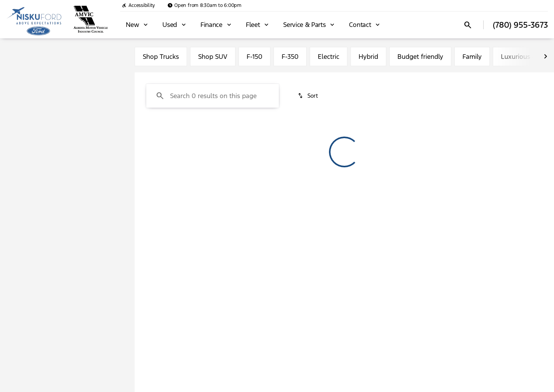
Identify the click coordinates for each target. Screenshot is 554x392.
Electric (329, 58)
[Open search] (468, 25)
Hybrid (368, 58)
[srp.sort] (308, 97)
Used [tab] (108, 58)
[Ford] (18, 95)
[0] (25, 184)
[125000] (105, 184)
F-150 (254, 58)
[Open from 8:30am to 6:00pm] (204, 5)
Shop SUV (213, 58)
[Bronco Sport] (52, 95)
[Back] (109, 80)
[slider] (18, 144)
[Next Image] (546, 58)
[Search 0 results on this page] (213, 97)
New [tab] (26, 58)
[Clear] (103, 236)
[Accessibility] (138, 5)
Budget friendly (420, 58)
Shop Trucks (161, 58)
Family (472, 58)
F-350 (290, 58)
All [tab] (67, 58)
